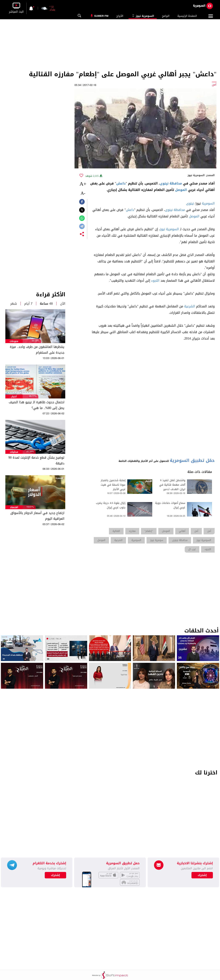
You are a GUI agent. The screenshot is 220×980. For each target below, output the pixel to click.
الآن (63, 304)
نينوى (190, 203)
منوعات (14, 341)
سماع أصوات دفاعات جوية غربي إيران (170, 505)
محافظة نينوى (171, 183)
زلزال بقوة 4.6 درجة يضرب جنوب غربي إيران (111, 505)
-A (83, 193)
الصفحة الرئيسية (187, 16)
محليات (14, 452)
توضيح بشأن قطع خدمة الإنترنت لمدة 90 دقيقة (36, 460)
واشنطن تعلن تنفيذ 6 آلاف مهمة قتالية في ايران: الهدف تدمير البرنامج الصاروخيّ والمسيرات (172, 489)
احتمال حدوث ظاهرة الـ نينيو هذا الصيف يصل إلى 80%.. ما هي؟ (37, 405)
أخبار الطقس (14, 397)
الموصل (181, 190)
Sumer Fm (101, 16)
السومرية (208, 203)
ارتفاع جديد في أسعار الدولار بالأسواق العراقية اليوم (37, 516)
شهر (14, 304)
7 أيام (28, 304)
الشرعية (190, 306)
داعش (121, 183)
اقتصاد (14, 507)
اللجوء (155, 281)
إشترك (56, 875)
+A (83, 184)
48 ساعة (46, 304)
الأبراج (120, 16)
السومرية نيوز (143, 16)
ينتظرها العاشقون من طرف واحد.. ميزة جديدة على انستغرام (37, 350)
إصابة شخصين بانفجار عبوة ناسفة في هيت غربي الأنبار (113, 485)
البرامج (166, 16)
